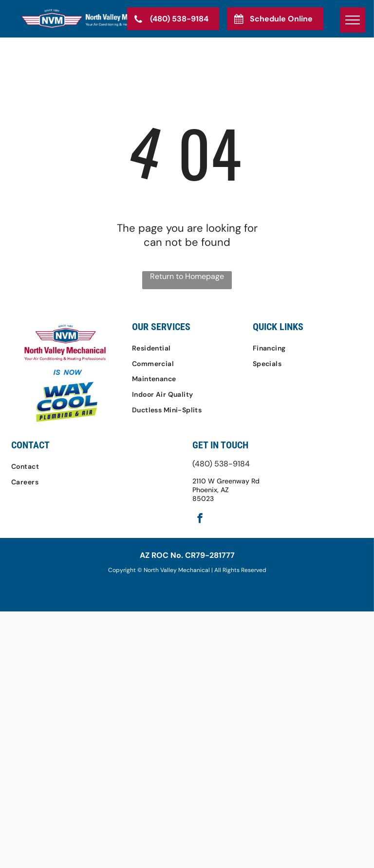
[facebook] (200, 519)
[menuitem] (187, 348)
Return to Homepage (187, 276)
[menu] (353, 20)
